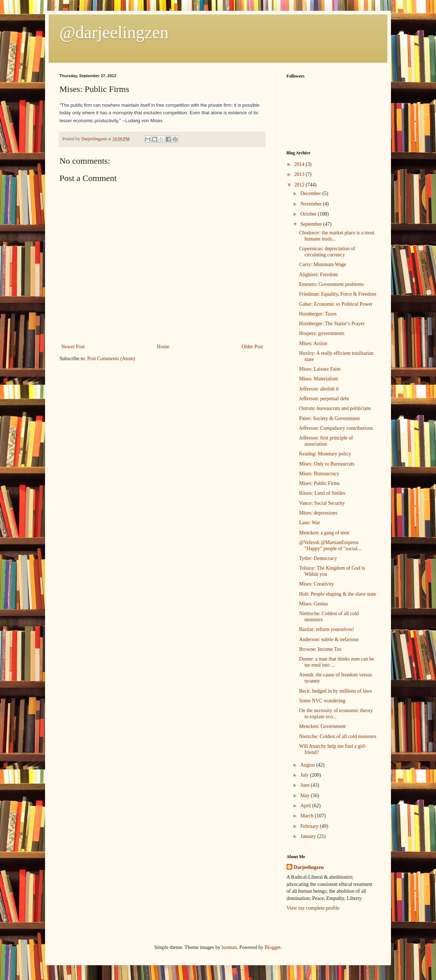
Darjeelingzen (309, 867)
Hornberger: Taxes (318, 314)
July (305, 775)
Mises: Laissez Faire (320, 369)
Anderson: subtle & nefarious (329, 639)
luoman (229, 947)
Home (163, 347)
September (312, 224)
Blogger (272, 947)
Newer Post (73, 347)
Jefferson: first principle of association (326, 441)
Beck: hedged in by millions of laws (335, 691)
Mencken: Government (322, 726)
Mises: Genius (314, 604)
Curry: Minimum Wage (323, 264)
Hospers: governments (322, 333)
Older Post (253, 347)
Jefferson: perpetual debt (324, 399)
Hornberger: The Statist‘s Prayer (332, 324)
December (311, 193)
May (305, 796)
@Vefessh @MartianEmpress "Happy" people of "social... (330, 546)
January (309, 836)
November (312, 204)
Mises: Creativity (317, 584)
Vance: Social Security (322, 503)
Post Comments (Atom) (111, 359)
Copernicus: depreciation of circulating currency (327, 252)
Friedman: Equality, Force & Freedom (338, 294)
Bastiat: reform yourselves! (326, 629)
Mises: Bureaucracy (319, 474)
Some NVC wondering (322, 701)
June (305, 785)
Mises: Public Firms (319, 483)
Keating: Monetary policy (325, 454)
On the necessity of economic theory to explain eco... (336, 714)
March (307, 816)
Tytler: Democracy (318, 558)
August (308, 765)
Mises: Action (313, 343)
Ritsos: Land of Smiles (322, 493)
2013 (300, 174)
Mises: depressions (318, 513)
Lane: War (310, 523)
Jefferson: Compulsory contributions (336, 428)
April (306, 806)
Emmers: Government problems (332, 284)
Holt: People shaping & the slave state (338, 594)
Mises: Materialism (319, 379)
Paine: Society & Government (329, 418)
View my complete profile (313, 908)
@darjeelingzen (114, 32)
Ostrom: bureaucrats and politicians (335, 408)
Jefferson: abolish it (319, 389)
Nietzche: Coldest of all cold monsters (338, 736)
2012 (300, 185)
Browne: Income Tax (320, 649)
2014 (300, 164)
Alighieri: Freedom (319, 275)
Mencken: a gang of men (324, 533)
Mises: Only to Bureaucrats (327, 464)
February (310, 826)
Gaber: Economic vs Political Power (336, 304)
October (309, 214)
